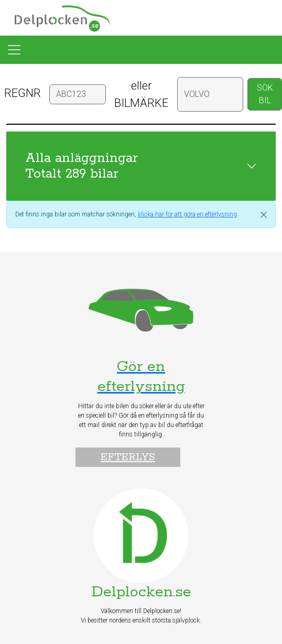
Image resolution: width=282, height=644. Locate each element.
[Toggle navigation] (14, 50)
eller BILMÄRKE (141, 94)
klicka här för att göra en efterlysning (187, 214)
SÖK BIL (265, 94)
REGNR (23, 93)
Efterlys (128, 457)
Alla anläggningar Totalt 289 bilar (82, 166)
